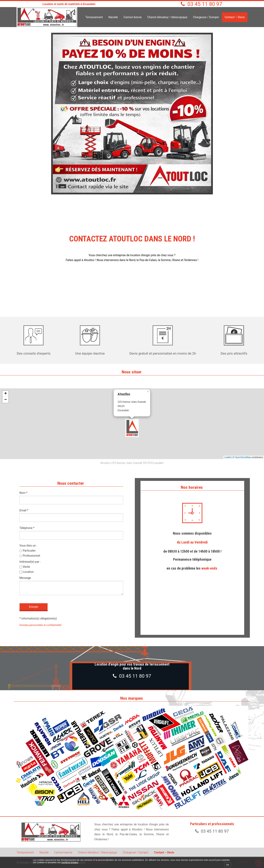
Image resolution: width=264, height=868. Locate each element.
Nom (23, 493)
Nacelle (113, 17)
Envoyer (34, 607)
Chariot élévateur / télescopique (167, 17)
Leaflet (228, 457)
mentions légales (70, 862)
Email (24, 510)
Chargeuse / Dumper (206, 17)
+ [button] (6, 394)
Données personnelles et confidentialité (40, 625)
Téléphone (27, 528)
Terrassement (94, 17)
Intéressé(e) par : (30, 562)
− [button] (6, 400)
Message (25, 578)
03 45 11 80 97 (205, 4)
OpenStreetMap (243, 457)
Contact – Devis (235, 17)
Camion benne (133, 17)
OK (228, 865)
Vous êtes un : (28, 546)
